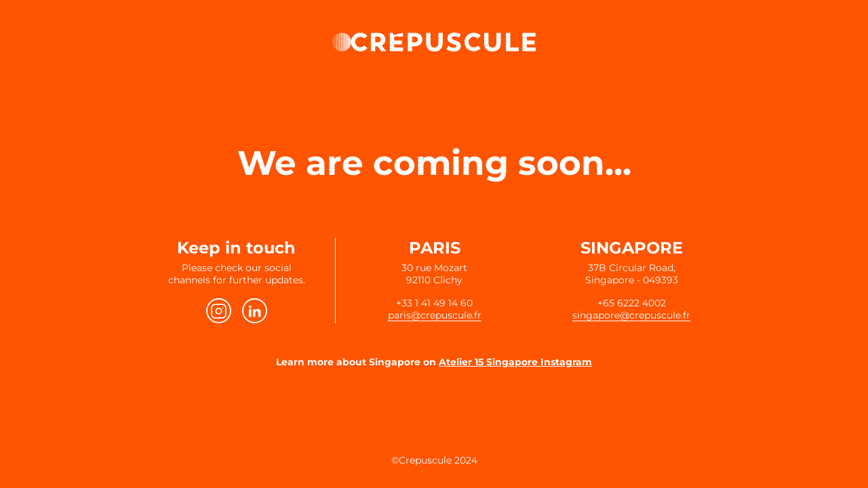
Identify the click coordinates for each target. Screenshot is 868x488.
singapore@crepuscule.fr (631, 315)
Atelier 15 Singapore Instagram (515, 362)
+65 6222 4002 (632, 303)
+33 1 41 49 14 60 (434, 303)
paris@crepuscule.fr (435, 315)
